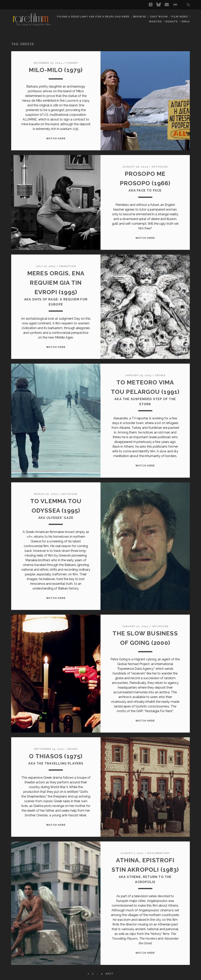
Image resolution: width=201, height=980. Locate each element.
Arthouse (160, 167)
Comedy (72, 63)
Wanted (155, 21)
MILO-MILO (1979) (56, 70)
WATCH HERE (56, 138)
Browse (139, 17)
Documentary (159, 853)
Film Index (180, 17)
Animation (68, 266)
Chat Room (159, 17)
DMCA (186, 21)
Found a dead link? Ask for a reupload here (93, 17)
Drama (160, 375)
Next (110, 974)
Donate (172, 21)
